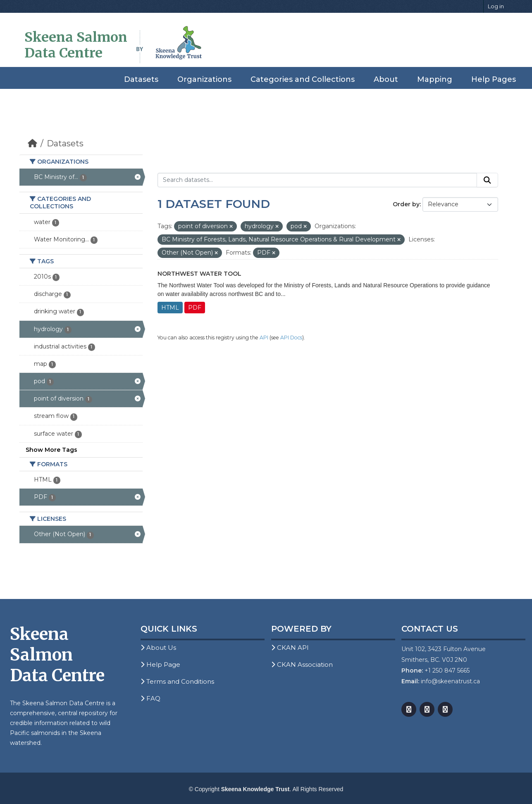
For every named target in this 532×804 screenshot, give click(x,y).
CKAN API (290, 648)
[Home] (32, 143)
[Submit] (487, 180)
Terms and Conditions (177, 681)
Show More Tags (51, 450)
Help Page (160, 664)
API (264, 338)
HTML (170, 308)
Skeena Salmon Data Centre (76, 45)
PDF (195, 308)
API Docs (291, 338)
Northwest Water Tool (199, 274)
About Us (158, 648)
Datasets (141, 79)
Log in (496, 6)
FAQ (150, 698)
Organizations (204, 79)
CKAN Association (302, 664)
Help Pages (494, 79)
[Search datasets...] (317, 180)
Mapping (435, 79)
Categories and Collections (303, 79)
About (386, 79)
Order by (406, 204)
